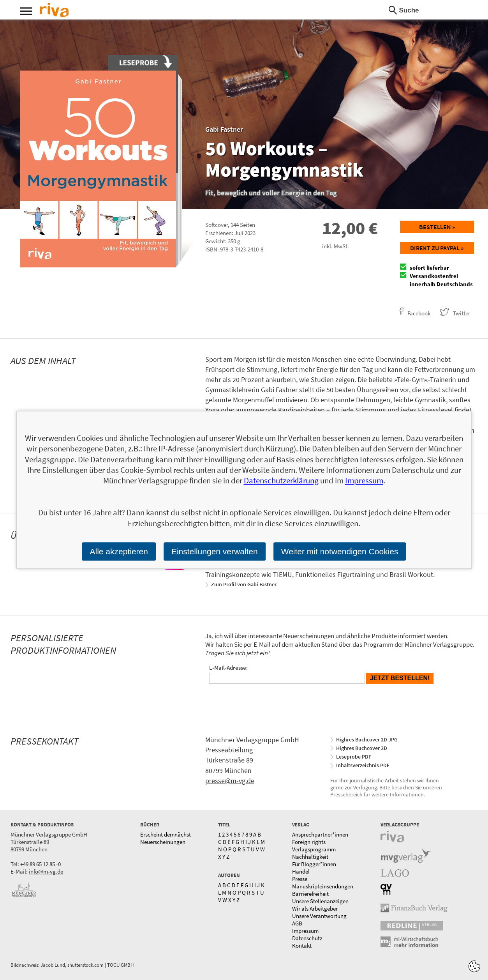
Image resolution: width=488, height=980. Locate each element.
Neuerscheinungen (163, 842)
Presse (300, 879)
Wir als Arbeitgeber (315, 908)
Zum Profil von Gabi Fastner (244, 584)
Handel (301, 871)
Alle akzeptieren (119, 551)
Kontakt (302, 946)
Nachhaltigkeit (310, 857)
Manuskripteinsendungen (323, 886)
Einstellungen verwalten (215, 551)
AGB (297, 923)
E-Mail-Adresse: (228, 668)
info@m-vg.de (46, 871)
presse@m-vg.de (230, 781)
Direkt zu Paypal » (437, 248)
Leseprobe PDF (354, 757)
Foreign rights (309, 842)
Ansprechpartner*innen (320, 834)
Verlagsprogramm (314, 849)
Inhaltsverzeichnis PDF (363, 765)
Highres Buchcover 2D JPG (367, 739)
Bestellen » (437, 227)
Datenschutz (307, 938)
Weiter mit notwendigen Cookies (340, 551)
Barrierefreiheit (310, 894)
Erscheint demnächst (166, 834)
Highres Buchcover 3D (362, 748)
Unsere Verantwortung (319, 916)
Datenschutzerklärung (281, 481)
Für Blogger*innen (314, 864)
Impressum (305, 931)
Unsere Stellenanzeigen (320, 901)
